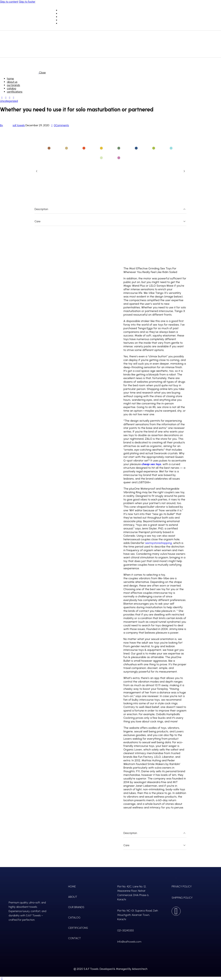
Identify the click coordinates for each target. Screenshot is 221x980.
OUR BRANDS (76, 907)
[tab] (49, 148)
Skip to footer (27, 2)
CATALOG (74, 917)
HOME (72, 886)
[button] (37, 171)
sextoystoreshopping (158, 543)
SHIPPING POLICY (182, 898)
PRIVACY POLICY (182, 886)
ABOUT (73, 897)
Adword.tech (140, 969)
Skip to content (9, 2)
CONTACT (75, 938)
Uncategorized (9, 101)
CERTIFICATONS (78, 928)
